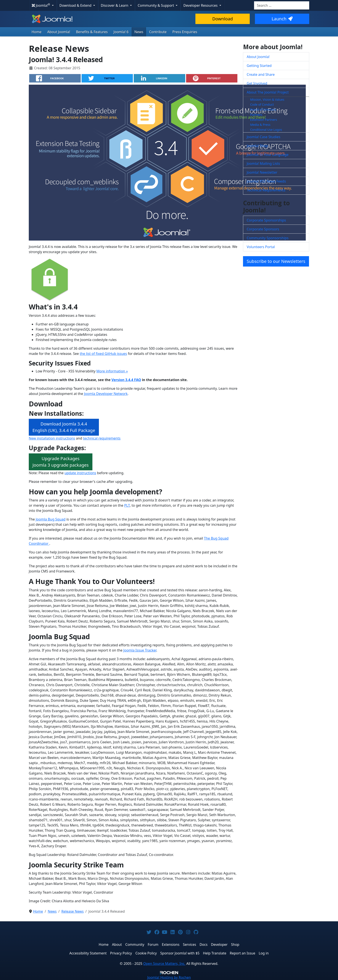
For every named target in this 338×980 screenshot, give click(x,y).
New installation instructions (52, 438)
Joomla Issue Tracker (140, 650)
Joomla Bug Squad (51, 519)
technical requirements (102, 438)
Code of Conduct (262, 104)
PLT (127, 505)
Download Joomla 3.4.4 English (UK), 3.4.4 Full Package (64, 427)
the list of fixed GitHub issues (103, 354)
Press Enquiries (185, 32)
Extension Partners (264, 120)
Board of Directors (263, 109)
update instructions (80, 473)
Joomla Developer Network (106, 394)
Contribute (158, 32)
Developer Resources (201, 5)
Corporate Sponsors (263, 229)
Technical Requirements (266, 190)
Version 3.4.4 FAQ (126, 380)
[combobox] (282, 5)
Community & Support (156, 5)
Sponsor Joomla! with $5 (180, 953)
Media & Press (260, 125)
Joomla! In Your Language (268, 155)
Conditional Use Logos (266, 130)
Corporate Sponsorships (266, 220)
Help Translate (215, 953)
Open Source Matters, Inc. (164, 964)
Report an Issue (243, 953)
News (139, 32)
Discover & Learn (115, 5)
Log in (264, 953)
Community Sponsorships (268, 238)
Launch (282, 19)
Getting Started (259, 66)
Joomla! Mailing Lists (263, 163)
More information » (112, 371)
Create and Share (261, 74)
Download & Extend (76, 5)
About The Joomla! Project (268, 92)
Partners (256, 115)
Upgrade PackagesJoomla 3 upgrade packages (61, 462)
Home (37, 32)
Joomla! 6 (121, 32)
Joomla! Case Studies (263, 137)
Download (223, 19)
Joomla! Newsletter (262, 172)
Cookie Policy (146, 953)
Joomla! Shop (257, 146)
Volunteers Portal (261, 247)
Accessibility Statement (88, 953)
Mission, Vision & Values (267, 99)
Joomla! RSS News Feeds (266, 181)
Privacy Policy (121, 953)
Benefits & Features (92, 32)
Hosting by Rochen (169, 977)
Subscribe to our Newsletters (276, 261)
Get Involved (257, 83)
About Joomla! (59, 32)
